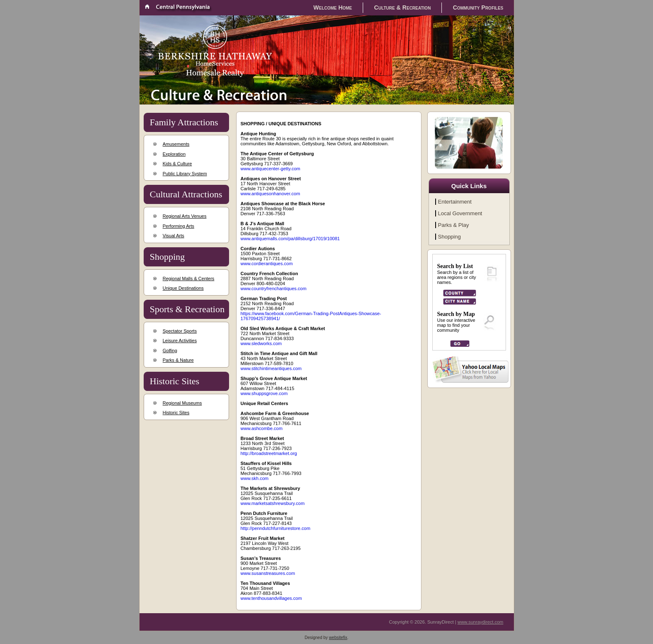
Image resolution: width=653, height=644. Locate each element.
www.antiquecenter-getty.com (270, 169)
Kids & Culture (177, 164)
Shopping (450, 237)
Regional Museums (182, 403)
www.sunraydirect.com (480, 622)
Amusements (176, 144)
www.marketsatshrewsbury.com (273, 503)
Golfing (170, 351)
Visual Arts (174, 236)
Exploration (174, 154)
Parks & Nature (178, 360)
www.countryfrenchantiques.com (274, 288)
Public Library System (185, 174)
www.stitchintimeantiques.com (271, 368)
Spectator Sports (180, 331)
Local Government (460, 213)
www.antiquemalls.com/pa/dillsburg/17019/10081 (290, 239)
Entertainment (455, 202)
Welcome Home (333, 7)
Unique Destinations (183, 288)
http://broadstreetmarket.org (269, 453)
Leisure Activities (180, 341)
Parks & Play (454, 225)
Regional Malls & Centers (189, 278)
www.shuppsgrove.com (264, 393)
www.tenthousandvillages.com (271, 598)
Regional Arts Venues (185, 216)
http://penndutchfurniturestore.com (276, 528)
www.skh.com (255, 478)
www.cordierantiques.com (267, 264)
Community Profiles (478, 7)
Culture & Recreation (402, 7)
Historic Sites (176, 413)
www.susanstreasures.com (268, 573)
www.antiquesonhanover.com (270, 194)
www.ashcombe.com (262, 428)
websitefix (338, 638)
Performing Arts (179, 226)
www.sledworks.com (261, 343)
